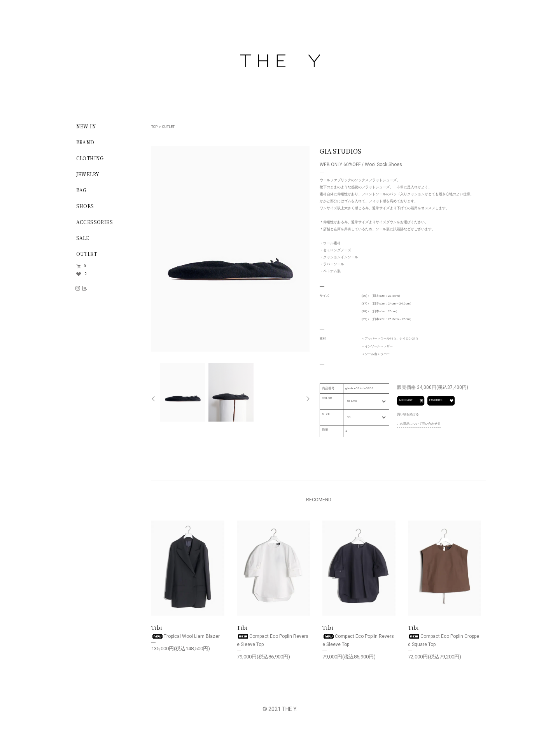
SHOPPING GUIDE (100, 362)
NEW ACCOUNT (97, 330)
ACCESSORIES (94, 222)
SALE (82, 238)
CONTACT (89, 410)
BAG (81, 190)
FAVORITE (441, 401)
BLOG (83, 394)
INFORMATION (98, 300)
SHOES (85, 206)
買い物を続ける (408, 414)
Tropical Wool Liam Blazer (185, 636)
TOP (154, 127)
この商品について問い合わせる (419, 424)
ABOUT (86, 378)
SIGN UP (87, 314)
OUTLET (86, 254)
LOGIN (85, 346)
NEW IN (86, 126)
